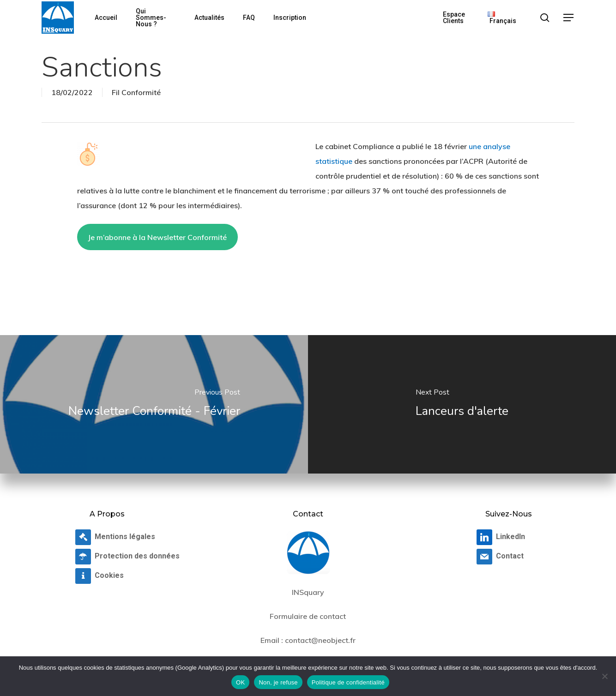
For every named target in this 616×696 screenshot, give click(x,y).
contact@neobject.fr (320, 640)
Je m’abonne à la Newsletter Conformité (157, 237)
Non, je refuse (278, 682)
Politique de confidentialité (348, 682)
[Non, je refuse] (604, 676)
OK (240, 682)
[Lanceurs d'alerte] (462, 404)
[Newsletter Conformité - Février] (154, 404)
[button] (569, 18)
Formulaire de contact (308, 616)
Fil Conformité (136, 92)
